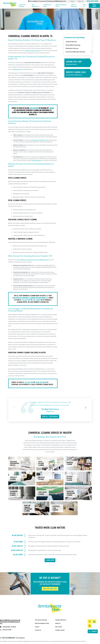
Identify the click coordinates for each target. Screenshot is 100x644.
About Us (81, 1)
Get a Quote (59, 627)
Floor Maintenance (36, 6)
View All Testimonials (50, 417)
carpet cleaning (17, 69)
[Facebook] (90, 621)
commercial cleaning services (33, 51)
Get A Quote (94, 6)
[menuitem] (25, 6)
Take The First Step (50, 589)
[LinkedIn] (94, 621)
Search (93, 631)
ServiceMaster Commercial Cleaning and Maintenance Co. (47, 1)
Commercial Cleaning (22, 6)
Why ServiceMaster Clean (61, 6)
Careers (72, 1)
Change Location (60, 630)
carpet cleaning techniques (38, 140)
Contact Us (38, 630)
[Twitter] (90, 626)
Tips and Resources (74, 6)
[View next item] (85, 408)
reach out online (41, 382)
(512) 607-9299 (92, 1)
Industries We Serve (47, 6)
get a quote (37, 300)
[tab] (91, 52)
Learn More (50, 560)
